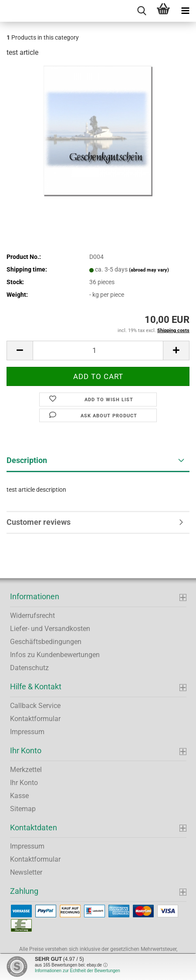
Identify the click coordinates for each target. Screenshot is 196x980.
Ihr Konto (24, 783)
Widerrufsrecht (32, 616)
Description (27, 460)
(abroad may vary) (149, 270)
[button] (20, 351)
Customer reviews (39, 522)
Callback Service (35, 706)
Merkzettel (26, 770)
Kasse (19, 796)
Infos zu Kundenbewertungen (55, 655)
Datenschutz (29, 668)
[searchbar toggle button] (142, 11)
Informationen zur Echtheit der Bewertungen (78, 971)
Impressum (27, 732)
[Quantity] (98, 351)
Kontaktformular (35, 719)
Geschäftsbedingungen (46, 642)
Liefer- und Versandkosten (50, 629)
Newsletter (26, 872)
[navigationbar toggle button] (185, 11)
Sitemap (23, 809)
